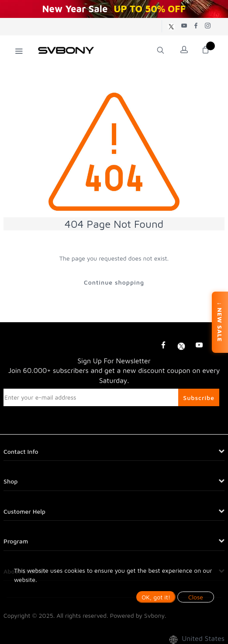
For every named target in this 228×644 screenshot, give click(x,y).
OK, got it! (156, 597)
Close (196, 597)
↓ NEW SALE (220, 322)
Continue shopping (114, 282)
